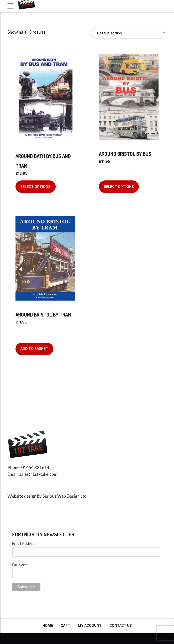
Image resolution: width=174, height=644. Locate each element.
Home (48, 626)
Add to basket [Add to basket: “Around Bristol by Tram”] (34, 349)
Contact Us (121, 626)
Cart (65, 626)
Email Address (24, 543)
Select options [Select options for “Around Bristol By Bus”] (119, 187)
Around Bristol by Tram (43, 315)
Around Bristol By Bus (125, 154)
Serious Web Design (61, 496)
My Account (90, 626)
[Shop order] (129, 33)
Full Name (20, 565)
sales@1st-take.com (38, 474)
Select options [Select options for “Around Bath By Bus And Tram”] (35, 187)
